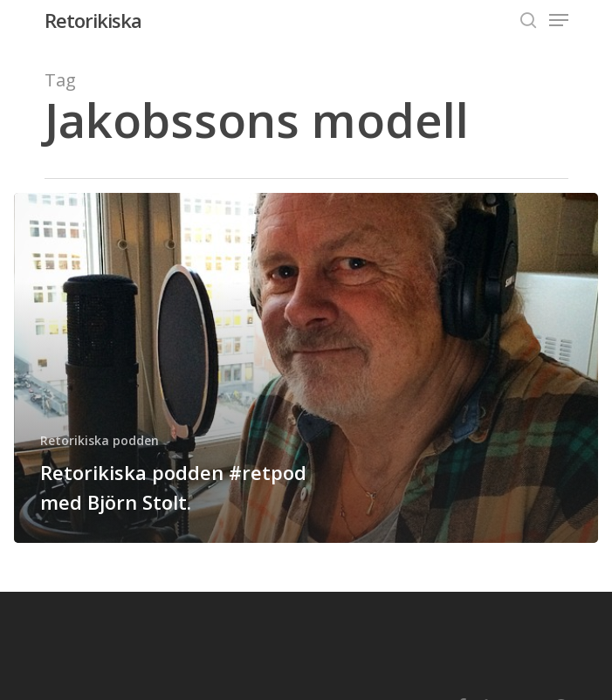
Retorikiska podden (100, 440)
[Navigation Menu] (559, 20)
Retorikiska (93, 20)
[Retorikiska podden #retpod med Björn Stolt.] (306, 368)
